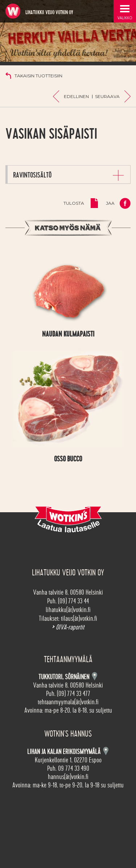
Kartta (106, 751)
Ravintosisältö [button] (32, 175)
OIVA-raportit (68, 627)
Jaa (110, 203)
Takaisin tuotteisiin (38, 76)
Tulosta (74, 203)
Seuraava (107, 96)
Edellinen (76, 96)
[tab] (69, 174)
